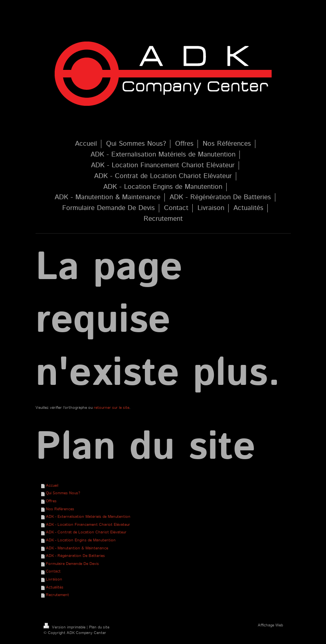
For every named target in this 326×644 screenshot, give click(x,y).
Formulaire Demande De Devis (72, 564)
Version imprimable (65, 627)
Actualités (55, 587)
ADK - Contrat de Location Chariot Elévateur (86, 532)
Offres (51, 501)
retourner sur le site (112, 408)
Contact (53, 571)
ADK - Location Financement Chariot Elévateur (88, 525)
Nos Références (60, 509)
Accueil (52, 485)
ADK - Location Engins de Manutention (81, 540)
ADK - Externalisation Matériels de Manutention (88, 517)
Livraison (54, 579)
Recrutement (57, 595)
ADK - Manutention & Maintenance (77, 548)
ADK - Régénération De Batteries (75, 556)
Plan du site (99, 627)
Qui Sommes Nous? (63, 493)
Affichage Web (270, 625)
